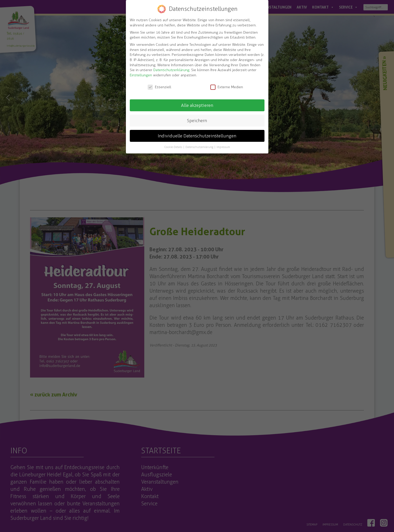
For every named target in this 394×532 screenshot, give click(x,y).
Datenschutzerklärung (171, 70)
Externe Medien (227, 87)
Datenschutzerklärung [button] (200, 147)
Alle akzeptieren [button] (197, 105)
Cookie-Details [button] (174, 147)
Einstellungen (141, 75)
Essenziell (159, 87)
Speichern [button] (197, 121)
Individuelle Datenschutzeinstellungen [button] (197, 136)
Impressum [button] (223, 147)
